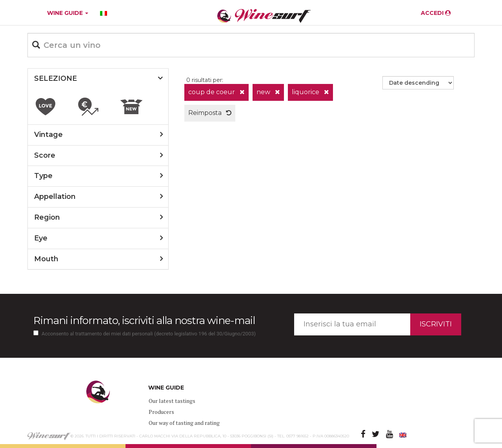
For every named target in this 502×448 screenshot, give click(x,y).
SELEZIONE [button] (55, 78)
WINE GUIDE (68, 13)
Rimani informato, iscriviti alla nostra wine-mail (144, 321)
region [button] (47, 217)
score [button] (45, 155)
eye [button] (41, 238)
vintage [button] (48, 135)
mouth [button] (46, 259)
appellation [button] (55, 197)
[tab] (98, 79)
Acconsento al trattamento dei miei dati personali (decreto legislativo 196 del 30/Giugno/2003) (149, 334)
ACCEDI (436, 13)
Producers (161, 412)
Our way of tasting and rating (184, 423)
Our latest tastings (172, 401)
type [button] (43, 176)
